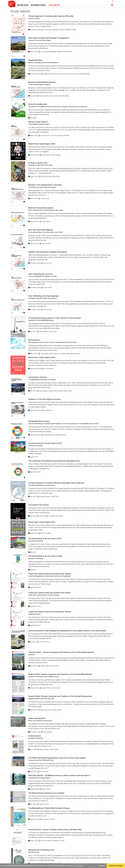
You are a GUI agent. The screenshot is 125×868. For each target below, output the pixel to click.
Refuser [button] (102, 866)
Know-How (22, 5)
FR (113, 1)
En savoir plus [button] (78, 866)
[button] (112, 5)
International (38, 5)
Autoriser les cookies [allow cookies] (116, 866)
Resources (54, 5)
